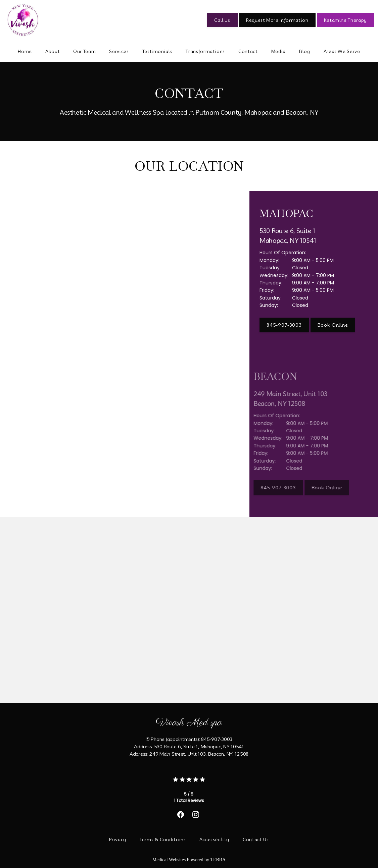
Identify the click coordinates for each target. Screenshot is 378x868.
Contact (248, 51)
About (53, 51)
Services (119, 51)
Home (25, 51)
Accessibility (214, 839)
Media (278, 51)
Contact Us (256, 839)
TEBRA (218, 860)
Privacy (118, 839)
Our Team (84, 51)
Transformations (205, 51)
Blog (305, 51)
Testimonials (157, 51)
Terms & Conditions (163, 839)
